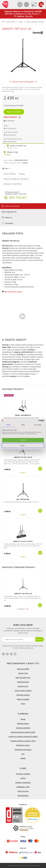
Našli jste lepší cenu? (23, 678)
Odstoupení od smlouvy (23, 750)
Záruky (23, 719)
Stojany (21, 22)
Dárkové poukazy (23, 723)
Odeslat (40, 639)
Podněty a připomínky (23, 782)
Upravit (23, 446)
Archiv (23, 704)
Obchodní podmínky (23, 728)
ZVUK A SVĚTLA (11, 22)
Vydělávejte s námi (23, 787)
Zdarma (7, 155)
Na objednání (21, 609)
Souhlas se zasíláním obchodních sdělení (23, 737)
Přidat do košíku (14, 112)
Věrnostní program (23, 695)
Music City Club (23, 791)
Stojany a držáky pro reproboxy (35, 22)
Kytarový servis (23, 686)
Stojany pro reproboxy (13, 184)
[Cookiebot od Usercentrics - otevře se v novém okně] (35, 421)
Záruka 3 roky (12, 152)
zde (32, 648)
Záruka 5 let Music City (18, 146)
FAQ (23, 754)
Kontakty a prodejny (23, 774)
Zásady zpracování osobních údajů (23, 732)
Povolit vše (23, 440)
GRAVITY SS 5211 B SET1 (23, 541)
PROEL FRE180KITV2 (23, 415)
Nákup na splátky (23, 699)
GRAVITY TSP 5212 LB (23, 594)
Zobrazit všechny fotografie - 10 (24, 82)
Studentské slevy (23, 682)
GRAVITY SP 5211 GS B (23, 457)
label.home (3, 22)
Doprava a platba (23, 669)
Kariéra (23, 778)
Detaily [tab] (23, 425)
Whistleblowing (23, 796)
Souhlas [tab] (8, 425)
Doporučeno (9, 395)
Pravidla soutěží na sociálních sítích (23, 741)
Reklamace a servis (23, 745)
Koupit (40, 469)
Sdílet (6, 168)
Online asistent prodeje (23, 691)
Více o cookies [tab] (38, 425)
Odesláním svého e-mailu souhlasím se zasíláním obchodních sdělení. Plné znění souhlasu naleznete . (23, 647)
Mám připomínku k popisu (13, 292)
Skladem (23, 473)
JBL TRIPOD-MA (23, 499)
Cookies (23, 758)
